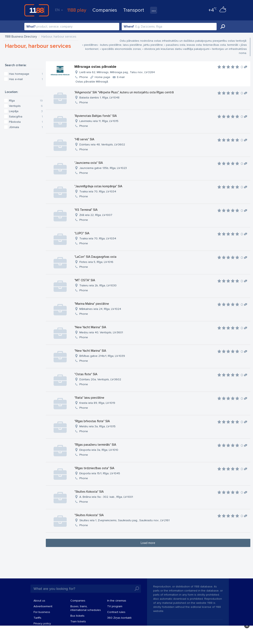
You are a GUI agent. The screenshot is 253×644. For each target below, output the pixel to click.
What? (31, 27)
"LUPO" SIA (82, 233)
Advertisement (43, 606)
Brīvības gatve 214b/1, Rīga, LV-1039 (102, 356)
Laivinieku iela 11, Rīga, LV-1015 (99, 121)
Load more (148, 543)
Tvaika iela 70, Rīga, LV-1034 (98, 191)
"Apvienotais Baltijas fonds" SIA (96, 116)
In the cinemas (117, 601)
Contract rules (116, 612)
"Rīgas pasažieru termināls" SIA (95, 445)
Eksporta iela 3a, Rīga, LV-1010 (99, 450)
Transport (134, 10)
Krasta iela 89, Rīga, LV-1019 (97, 403)
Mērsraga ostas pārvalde (95, 67)
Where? (129, 27)
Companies (105, 10)
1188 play (77, 10)
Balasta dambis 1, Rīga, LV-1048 (99, 98)
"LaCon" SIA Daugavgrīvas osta (95, 257)
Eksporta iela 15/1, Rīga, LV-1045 (100, 473)
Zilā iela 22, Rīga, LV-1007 (96, 215)
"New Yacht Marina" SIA (90, 327)
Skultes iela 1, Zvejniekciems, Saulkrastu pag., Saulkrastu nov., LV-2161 (124, 520)
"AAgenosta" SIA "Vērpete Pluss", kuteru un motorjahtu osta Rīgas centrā (124, 92)
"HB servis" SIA (84, 139)
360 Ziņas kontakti (119, 618)
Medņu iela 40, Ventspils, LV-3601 (101, 332)
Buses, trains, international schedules (86, 608)
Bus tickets (77, 616)
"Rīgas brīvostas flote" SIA (92, 421)
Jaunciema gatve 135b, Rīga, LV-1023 (103, 168)
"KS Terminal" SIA (86, 210)
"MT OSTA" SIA (85, 280)
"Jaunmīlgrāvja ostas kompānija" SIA (98, 186)
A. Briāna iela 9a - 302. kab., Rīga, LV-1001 (106, 497)
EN (59, 10)
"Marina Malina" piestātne (92, 304)
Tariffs (37, 618)
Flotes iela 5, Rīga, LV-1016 (96, 262)
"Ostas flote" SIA (86, 374)
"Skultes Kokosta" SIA (89, 492)
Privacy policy (42, 623)
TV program (115, 606)
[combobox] (72, 27)
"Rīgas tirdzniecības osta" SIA (94, 468)
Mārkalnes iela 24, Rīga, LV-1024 (100, 309)
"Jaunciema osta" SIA (89, 163)
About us (39, 601)
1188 (37, 10)
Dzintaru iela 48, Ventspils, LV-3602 (102, 145)
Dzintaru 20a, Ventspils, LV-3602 (100, 379)
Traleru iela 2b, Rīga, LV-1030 (98, 285)
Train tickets (78, 621)
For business (42, 612)
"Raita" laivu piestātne (89, 398)
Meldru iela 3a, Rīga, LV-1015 (97, 426)
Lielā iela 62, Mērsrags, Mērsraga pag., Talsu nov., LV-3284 (117, 72)
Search (223, 27)
